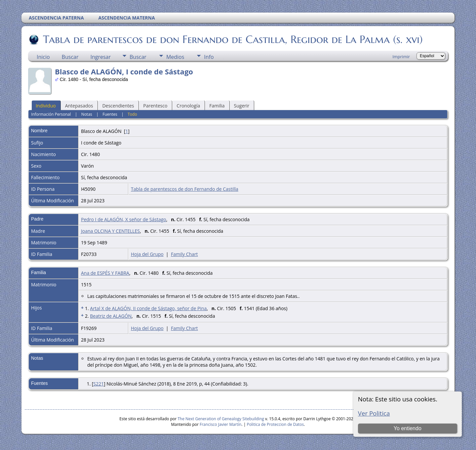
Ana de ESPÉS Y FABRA (105, 273)
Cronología (188, 106)
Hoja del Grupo (147, 254)
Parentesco (155, 106)
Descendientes (118, 106)
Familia (217, 106)
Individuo (46, 106)
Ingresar (100, 57)
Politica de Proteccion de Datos (275, 424)
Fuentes (110, 114)
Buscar (70, 57)
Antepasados (79, 106)
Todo (132, 114)
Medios (175, 57)
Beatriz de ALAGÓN (111, 316)
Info (209, 57)
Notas (87, 114)
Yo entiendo (408, 428)
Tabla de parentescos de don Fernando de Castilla (185, 189)
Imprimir (401, 57)
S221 (99, 384)
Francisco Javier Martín (220, 424)
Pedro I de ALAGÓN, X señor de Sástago (124, 219)
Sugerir (242, 106)
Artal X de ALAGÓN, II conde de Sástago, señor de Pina (148, 308)
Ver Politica (374, 413)
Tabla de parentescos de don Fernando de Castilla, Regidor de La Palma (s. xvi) (232, 39)
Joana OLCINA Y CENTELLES (110, 231)
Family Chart (184, 254)
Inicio (43, 57)
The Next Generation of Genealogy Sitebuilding (221, 419)
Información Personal (51, 114)
